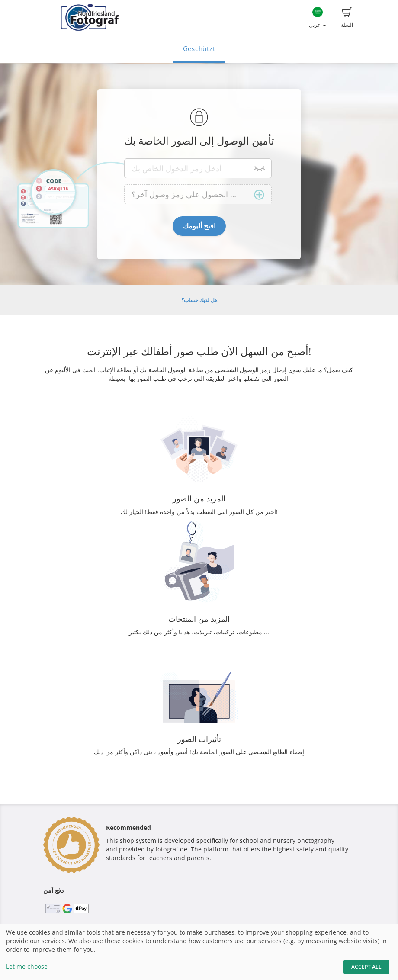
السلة (347, 18)
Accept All (366, 967)
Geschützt (199, 49)
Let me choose (27, 966)
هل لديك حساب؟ (199, 300)
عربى (318, 18)
